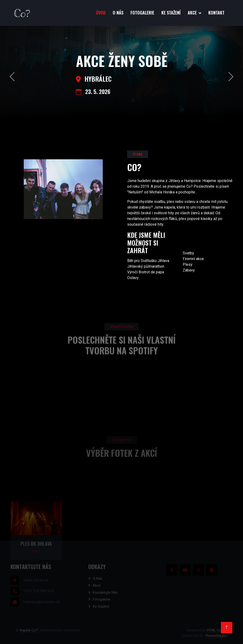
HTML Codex (217, 630)
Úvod (101, 13)
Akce (192, 13)
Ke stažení (171, 13)
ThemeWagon (216, 636)
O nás (118, 13)
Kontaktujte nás (105, 593)
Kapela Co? (29, 630)
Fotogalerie (142, 13)
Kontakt (216, 13)
